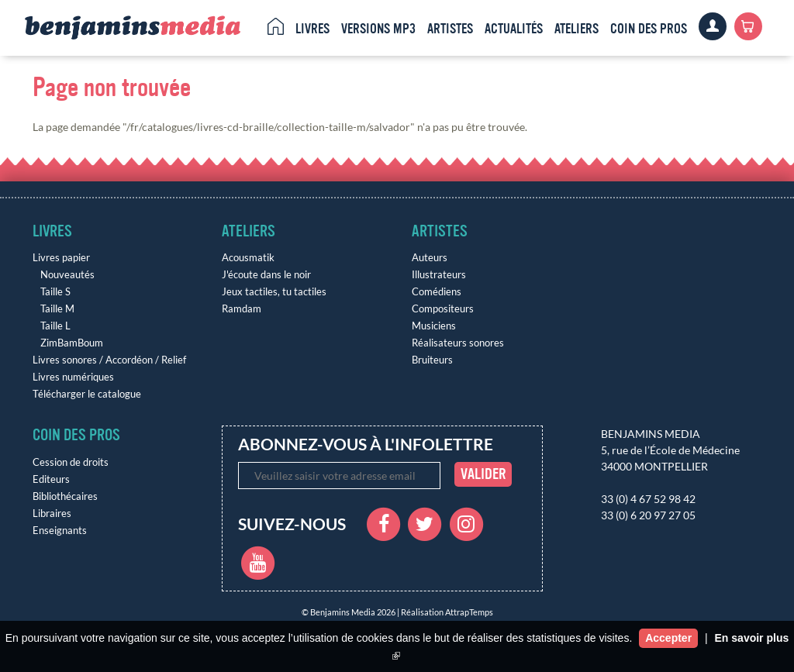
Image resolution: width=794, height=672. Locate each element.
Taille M (57, 309)
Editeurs (51, 479)
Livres (312, 29)
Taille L (55, 326)
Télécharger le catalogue (87, 394)
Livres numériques (73, 377)
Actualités (514, 29)
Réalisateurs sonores (458, 343)
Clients (713, 26)
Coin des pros (649, 29)
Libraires (52, 513)
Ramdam (242, 309)
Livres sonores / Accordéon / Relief (109, 360)
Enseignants (60, 531)
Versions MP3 (378, 29)
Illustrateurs (439, 275)
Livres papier (61, 258)
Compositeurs (443, 309)
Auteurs (430, 258)
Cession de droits (71, 462)
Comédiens (437, 292)
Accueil (276, 26)
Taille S (55, 292)
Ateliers (577, 29)
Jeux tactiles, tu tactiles (274, 292)
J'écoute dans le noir (266, 275)
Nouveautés (67, 275)
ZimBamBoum (72, 343)
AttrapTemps (469, 612)
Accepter (668, 638)
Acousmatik (248, 258)
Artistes (450, 29)
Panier (748, 26)
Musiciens (434, 326)
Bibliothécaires (65, 496)
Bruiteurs (432, 360)
